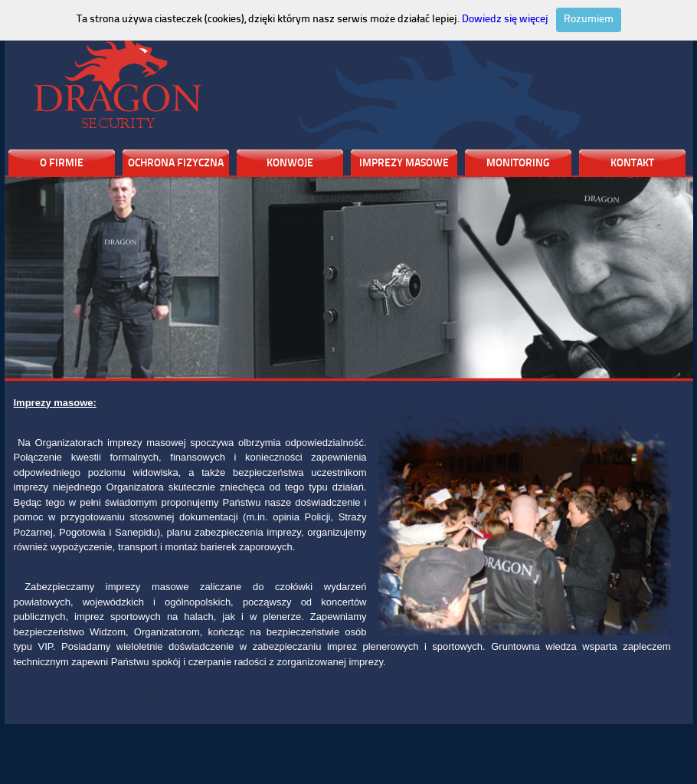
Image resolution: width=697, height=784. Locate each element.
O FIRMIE (62, 164)
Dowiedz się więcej (505, 20)
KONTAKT (632, 164)
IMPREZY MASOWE (404, 164)
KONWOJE (290, 164)
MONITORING (518, 164)
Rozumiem (589, 20)
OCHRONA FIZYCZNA (176, 164)
